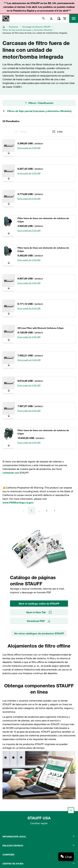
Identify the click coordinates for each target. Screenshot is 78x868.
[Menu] (74, 19)
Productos (14, 27)
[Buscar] (44, 19)
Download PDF (39, 621)
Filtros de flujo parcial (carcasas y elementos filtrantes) (27, 30)
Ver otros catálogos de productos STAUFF (39, 633)
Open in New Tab (39, 612)
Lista (57, 132)
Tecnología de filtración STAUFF (36, 27)
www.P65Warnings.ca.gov (18, 502)
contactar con (11, 473)
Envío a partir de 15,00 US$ (29, 148)
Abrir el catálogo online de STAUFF (39, 604)
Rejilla (21, 132)
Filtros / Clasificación (39, 103)
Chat (68, 857)
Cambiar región (39, 823)
